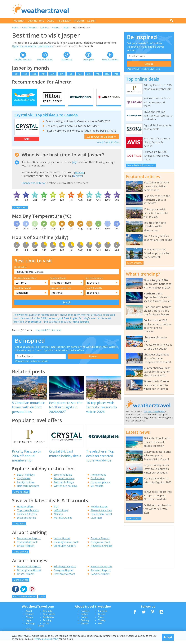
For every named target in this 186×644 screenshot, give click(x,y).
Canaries (103, 616)
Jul (71, 74)
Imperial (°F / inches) (48, 335)
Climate (85, 628)
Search (92, 21)
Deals (50, 21)
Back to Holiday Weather (24, 601)
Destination (20, 272)
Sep (89, 74)
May (52, 74)
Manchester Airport (29, 543)
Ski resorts (97, 490)
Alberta (55, 28)
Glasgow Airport (100, 547)
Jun (62, 74)
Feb (25, 74)
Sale (27, 143)
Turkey (102, 625)
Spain (101, 622)
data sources (81, 326)
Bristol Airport (26, 550)
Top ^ (42, 601)
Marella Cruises (63, 522)
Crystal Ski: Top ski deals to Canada (46, 120)
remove (80, 177)
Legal (28, 625)
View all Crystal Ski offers (108, 147)
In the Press (44, 629)
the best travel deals (154, 411)
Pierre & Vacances (101, 515)
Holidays (85, 616)
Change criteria (20, 212)
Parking (85, 625)
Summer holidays (64, 483)
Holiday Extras (99, 511)
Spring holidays (63, 479)
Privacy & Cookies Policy (46, 639)
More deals (19, 528)
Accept (168, 637)
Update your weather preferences (32, 46)
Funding (47, 625)
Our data (48, 616)
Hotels (84, 622)
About (29, 616)
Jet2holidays (61, 515)
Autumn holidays (64, 487)
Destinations (36, 21)
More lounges (21, 584)
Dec (116, 74)
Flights (84, 619)
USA (100, 628)
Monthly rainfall (23, 293)
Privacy (29, 622)
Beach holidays (26, 479)
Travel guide (89, 59)
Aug (80, 74)
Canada (44, 28)
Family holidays (26, 487)
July (74, 166)
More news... (134, 519)
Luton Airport (62, 543)
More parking (21, 556)
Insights (79, 21)
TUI (56, 511)
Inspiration (64, 21)
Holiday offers (25, 511)
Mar (34, 74)
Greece (102, 619)
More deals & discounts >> (141, 165)
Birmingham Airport (66, 547)
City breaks (24, 483)
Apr (43, 74)
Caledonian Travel (101, 518)
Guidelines (48, 622)
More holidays (21, 496)
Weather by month (23, 59)
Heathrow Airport (64, 578)
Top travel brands (28, 515)
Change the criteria (33, 187)
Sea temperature (94, 282)
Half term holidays (28, 490)
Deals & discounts (110, 59)
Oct (98, 74)
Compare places (100, 487)
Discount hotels (26, 522)
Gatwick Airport (100, 543)
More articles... (135, 263)
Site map (30, 628)
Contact (30, 619)
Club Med (96, 522)
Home (15, 28)
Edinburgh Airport (65, 550)
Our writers (49, 619)
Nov (107, 74)
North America (29, 28)
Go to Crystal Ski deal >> (102, 141)
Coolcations (97, 483)
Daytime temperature (25, 282)
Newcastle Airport (101, 550)
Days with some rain (60, 293)
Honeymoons (98, 479)
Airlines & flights (27, 518)
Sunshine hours (58, 282)
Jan (16, 74)
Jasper (66, 28)
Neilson (58, 518)
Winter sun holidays (66, 490)
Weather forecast (45, 59)
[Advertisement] (124, 9)
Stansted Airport (27, 547)
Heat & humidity (94, 293)
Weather (19, 21)
